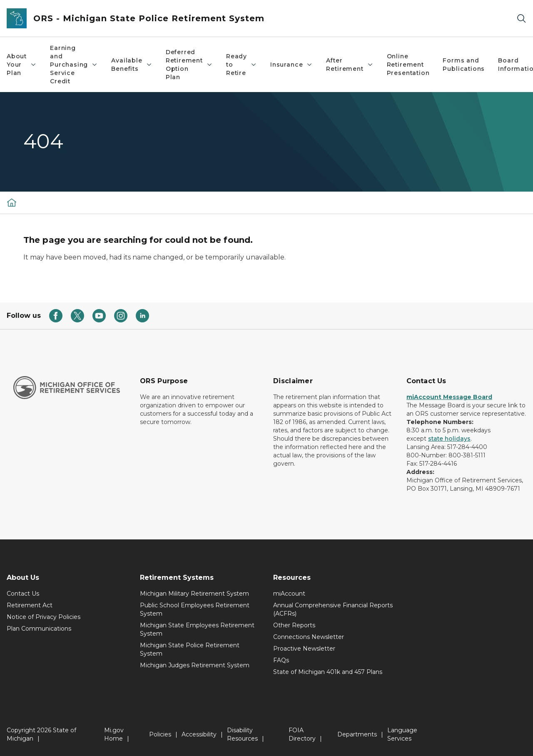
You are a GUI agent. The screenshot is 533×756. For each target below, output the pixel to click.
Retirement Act (30, 605)
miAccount (289, 594)
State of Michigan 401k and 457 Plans (328, 672)
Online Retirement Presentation (408, 65)
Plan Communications (39, 629)
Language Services (402, 734)
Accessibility (199, 734)
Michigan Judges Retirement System (195, 665)
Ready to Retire (242, 65)
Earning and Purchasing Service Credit (74, 65)
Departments (357, 734)
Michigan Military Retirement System (194, 594)
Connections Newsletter (309, 637)
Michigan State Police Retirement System (190, 649)
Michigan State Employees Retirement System (197, 629)
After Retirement (350, 65)
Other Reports (294, 625)
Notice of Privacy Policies (44, 617)
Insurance (291, 65)
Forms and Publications (464, 65)
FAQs (281, 660)
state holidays (449, 439)
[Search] (521, 19)
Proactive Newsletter (304, 649)
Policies (160, 734)
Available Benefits (132, 65)
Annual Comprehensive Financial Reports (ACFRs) (333, 609)
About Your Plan (22, 65)
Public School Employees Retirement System (195, 609)
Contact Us (23, 594)
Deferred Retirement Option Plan (189, 65)
